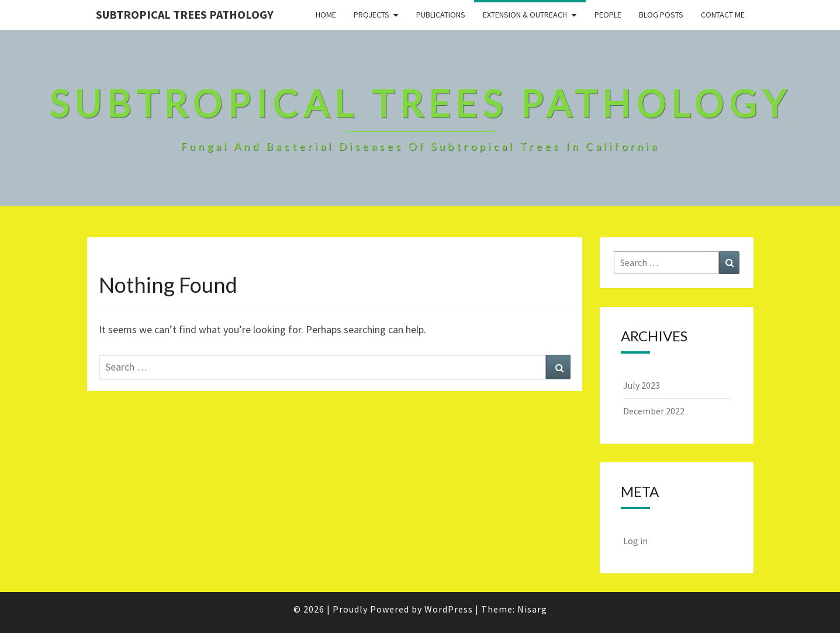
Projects (371, 15)
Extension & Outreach (525, 15)
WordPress (449, 609)
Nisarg (532, 609)
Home (326, 15)
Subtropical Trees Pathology (185, 14)
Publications (441, 15)
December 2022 (654, 411)
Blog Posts (661, 15)
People (608, 15)
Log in (635, 541)
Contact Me (723, 15)
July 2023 (642, 385)
